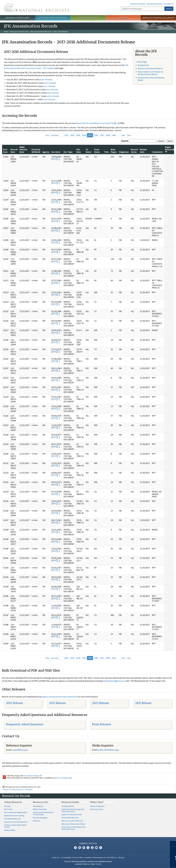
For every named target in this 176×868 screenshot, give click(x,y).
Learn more (153, 863)
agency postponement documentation (60, 697)
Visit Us (123, 18)
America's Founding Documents (158, 18)
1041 (66, 135)
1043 (78, 135)
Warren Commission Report (150, 68)
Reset (170, 141)
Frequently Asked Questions (25, 724)
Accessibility (66, 857)
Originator (124, 152)
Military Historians (40, 809)
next (123, 135)
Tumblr (88, 848)
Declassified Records (70, 818)
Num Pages (114, 151)
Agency (46, 152)
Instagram (84, 848)
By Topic (7, 806)
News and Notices (97, 806)
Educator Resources (88, 18)
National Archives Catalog (14, 816)
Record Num (14, 151)
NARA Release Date (23, 149)
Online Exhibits (10, 830)
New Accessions (97, 809)
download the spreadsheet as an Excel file (95, 123)
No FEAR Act (112, 857)
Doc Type (68, 152)
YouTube (92, 848)
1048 (108, 135)
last (129, 135)
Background (143, 65)
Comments (157, 152)
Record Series (134, 151)
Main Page (142, 62)
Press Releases (102, 724)
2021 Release (143, 703)
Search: (125, 141)
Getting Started (68, 806)
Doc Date (56, 152)
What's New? (97, 802)
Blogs (96, 848)
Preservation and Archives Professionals (43, 813)
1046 (96, 135)
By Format (8, 809)
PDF (54, 159)
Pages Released (169, 149)
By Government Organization (16, 812)
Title (106, 152)
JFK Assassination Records (41, 32)
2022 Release (101, 703)
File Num (79, 151)
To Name (88, 151)
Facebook (75, 848)
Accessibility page (65, 778)
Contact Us (168, 4)
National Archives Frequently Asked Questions (73, 810)
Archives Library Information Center (15, 826)
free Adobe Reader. (33, 776)
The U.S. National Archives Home (37, 8)
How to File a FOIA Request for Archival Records (74, 828)
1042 (72, 135)
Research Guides (70, 802)
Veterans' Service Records (53, 18)
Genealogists (38, 806)
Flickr (101, 848)
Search (169, 9)
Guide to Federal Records (72, 814)
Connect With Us (88, 843)
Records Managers (40, 818)
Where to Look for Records (72, 821)
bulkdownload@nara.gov (114, 681)
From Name (97, 151)
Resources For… (41, 802)
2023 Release (57, 703)
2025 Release (14, 703)
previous (55, 135)
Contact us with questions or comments (18, 789)
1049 (114, 135)
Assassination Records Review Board (151, 79)
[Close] (173, 844)
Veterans (36, 821)
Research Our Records (18, 18)
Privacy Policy (78, 857)
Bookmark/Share (154, 4)
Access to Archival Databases (16, 822)
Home (6, 32)
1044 (84, 135)
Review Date (143, 151)
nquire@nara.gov (20, 750)
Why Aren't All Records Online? (74, 824)
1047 (102, 135)
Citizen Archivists (138, 4)
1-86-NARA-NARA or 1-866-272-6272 (88, 864)
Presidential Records (12, 819)
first (47, 135)
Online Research (13, 802)
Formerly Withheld (36, 151)
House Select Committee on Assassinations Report (150, 73)
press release (45, 79)
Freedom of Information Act (95, 857)
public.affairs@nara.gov (109, 750)
